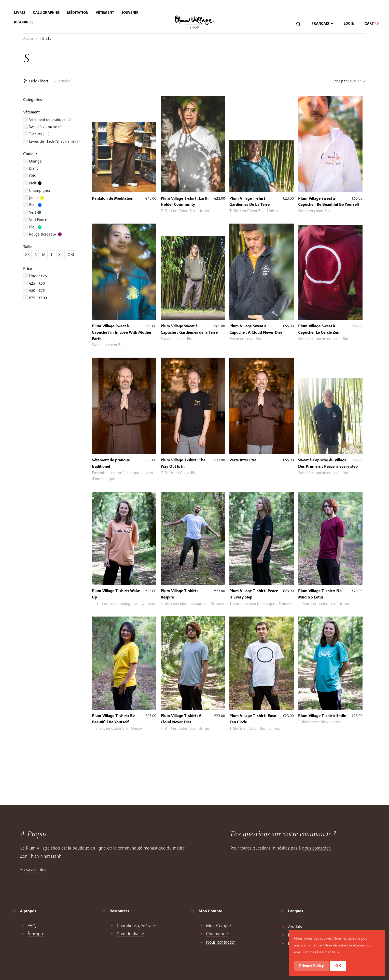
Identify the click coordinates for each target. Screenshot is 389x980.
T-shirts (39, 134)
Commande (217, 934)
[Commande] (357, 81)
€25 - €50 (37, 283)
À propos (36, 934)
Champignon (40, 190)
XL (60, 254)
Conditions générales (137, 925)
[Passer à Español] (297, 943)
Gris (32, 175)
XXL (71, 254)
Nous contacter (220, 942)
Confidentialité (130, 934)
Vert (35, 212)
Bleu (35, 205)
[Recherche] (299, 24)
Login (349, 23)
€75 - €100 (38, 298)
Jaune (37, 198)
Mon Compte (218, 925)
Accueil (28, 38)
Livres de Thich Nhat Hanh (54, 141)
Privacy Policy (337, 966)
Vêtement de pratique (50, 119)
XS (27, 254)
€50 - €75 (37, 290)
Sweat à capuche (46, 126)
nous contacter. (316, 848)
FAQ (32, 925)
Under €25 (38, 276)
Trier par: (340, 81)
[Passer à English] (295, 927)
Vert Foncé (38, 220)
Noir (35, 183)
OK (364, 966)
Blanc (34, 168)
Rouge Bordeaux (45, 234)
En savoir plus (33, 869)
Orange (35, 161)
